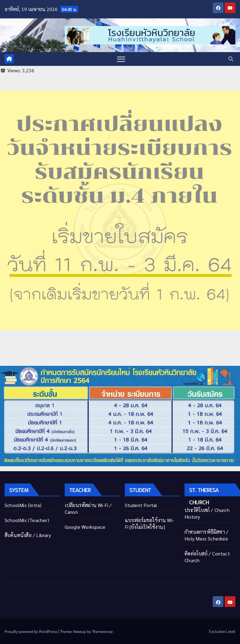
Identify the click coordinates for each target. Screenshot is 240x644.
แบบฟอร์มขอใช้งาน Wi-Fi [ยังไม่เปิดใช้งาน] (149, 523)
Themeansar (103, 631)
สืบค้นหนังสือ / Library (28, 535)
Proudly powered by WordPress (31, 631)
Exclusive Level (222, 631)
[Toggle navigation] (121, 59)
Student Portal (141, 505)
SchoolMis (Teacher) (27, 520)
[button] (231, 59)
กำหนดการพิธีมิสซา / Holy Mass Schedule (206, 535)
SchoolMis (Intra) (23, 505)
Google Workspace (85, 527)
